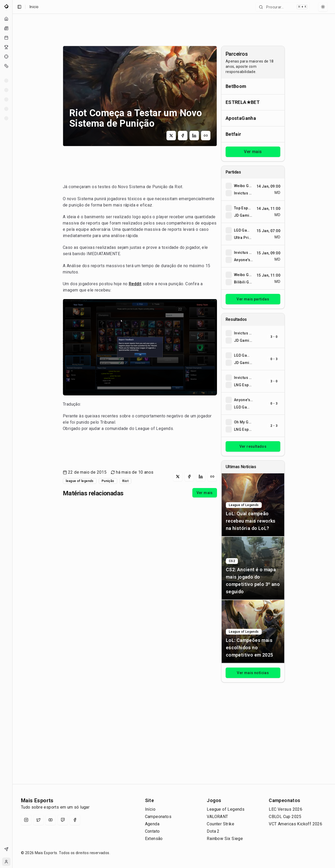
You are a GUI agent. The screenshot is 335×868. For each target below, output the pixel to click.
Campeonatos (158, 817)
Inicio (34, 7)
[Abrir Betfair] (253, 134)
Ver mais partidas (253, 299)
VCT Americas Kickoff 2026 (295, 824)
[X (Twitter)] (38, 820)
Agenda (152, 824)
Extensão (154, 839)
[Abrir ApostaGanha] (253, 118)
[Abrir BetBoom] (253, 86)
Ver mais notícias (253, 673)
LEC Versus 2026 (286, 809)
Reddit (135, 284)
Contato (152, 831)
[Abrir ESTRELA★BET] (253, 102)
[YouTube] (51, 820)
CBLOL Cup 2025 (285, 817)
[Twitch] (63, 820)
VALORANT (217, 817)
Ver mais (205, 493)
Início (150, 809)
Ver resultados (253, 446)
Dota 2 (213, 831)
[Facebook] (75, 820)
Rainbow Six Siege (225, 839)
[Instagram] (26, 820)
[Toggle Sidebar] (12, 434)
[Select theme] (323, 7)
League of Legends (226, 809)
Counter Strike (220, 824)
